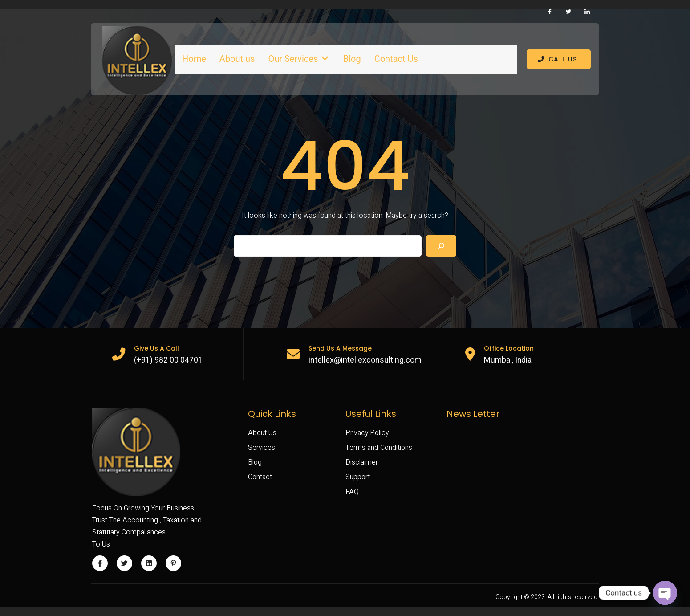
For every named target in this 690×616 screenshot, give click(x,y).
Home (194, 59)
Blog (351, 59)
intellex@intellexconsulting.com (368, 368)
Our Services (298, 59)
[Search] (441, 254)
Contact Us (395, 59)
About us (237, 59)
